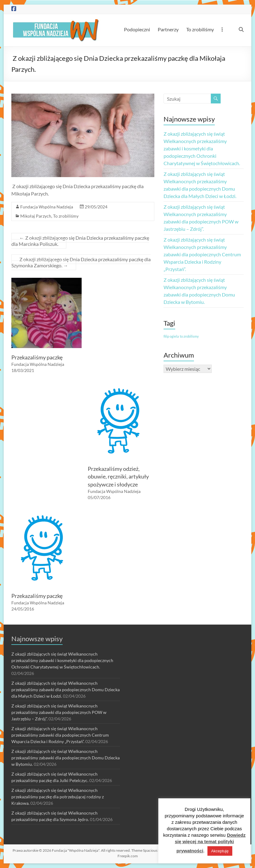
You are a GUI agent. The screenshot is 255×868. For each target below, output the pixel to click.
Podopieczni (137, 29)
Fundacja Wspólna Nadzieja (47, 207)
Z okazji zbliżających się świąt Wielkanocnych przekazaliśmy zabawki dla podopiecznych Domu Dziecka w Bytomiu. (66, 758)
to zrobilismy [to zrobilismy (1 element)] (189, 336)
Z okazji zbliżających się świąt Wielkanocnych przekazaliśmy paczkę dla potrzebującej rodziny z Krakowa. (58, 797)
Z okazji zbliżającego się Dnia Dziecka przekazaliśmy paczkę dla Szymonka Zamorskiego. (81, 262)
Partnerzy (168, 29)
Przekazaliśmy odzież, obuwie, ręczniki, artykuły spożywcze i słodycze (118, 476)
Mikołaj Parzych (36, 216)
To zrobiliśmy (200, 29)
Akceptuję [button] (220, 851)
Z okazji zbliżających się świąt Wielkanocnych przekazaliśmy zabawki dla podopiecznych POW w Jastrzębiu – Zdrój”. (59, 712)
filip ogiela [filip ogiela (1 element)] (171, 336)
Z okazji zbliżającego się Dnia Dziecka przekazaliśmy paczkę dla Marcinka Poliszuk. (80, 241)
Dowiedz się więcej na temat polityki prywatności (210, 843)
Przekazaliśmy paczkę (37, 357)
